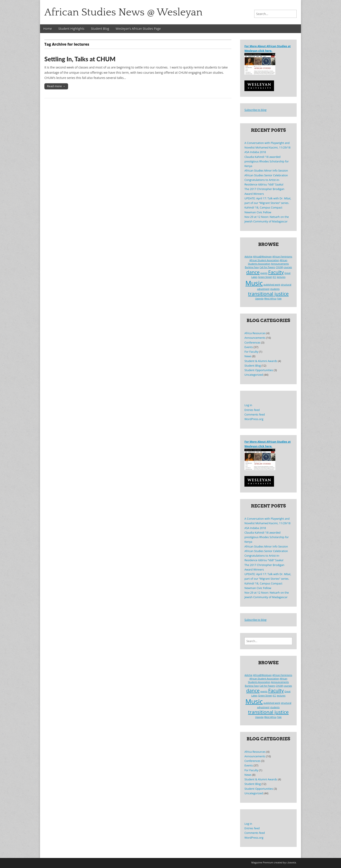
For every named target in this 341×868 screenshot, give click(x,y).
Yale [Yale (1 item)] (279, 299)
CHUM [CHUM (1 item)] (279, 267)
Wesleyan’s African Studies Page (138, 29)
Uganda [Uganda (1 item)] (259, 299)
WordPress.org (254, 419)
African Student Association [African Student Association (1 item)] (264, 260)
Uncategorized (254, 375)
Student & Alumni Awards (261, 361)
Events (249, 347)
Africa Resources (255, 333)
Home (48, 29)
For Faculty (251, 352)
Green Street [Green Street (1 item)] (265, 277)
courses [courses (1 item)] (288, 267)
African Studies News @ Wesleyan (123, 12)
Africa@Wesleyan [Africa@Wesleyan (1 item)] (262, 257)
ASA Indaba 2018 (255, 152)
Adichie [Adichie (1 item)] (248, 257)
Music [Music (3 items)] (254, 283)
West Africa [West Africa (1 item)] (270, 299)
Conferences (252, 343)
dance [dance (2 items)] (253, 272)
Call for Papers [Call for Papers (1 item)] (267, 267)
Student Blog (100, 29)
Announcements (255, 338)
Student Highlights (72, 29)
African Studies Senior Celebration (266, 175)
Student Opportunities (259, 370)
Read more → (56, 86)
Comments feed (255, 415)
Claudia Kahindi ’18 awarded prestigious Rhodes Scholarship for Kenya (267, 162)
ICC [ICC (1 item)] (274, 277)
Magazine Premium (262, 862)
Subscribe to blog (255, 110)
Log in (248, 405)
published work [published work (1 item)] (272, 285)
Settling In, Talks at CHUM (80, 59)
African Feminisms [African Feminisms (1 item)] (282, 257)
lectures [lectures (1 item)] (281, 277)
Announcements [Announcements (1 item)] (280, 264)
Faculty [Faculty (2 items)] (276, 272)
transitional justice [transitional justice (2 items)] (268, 294)
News (248, 356)
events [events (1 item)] (264, 273)
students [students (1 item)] (275, 289)
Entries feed (252, 410)
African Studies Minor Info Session (266, 171)
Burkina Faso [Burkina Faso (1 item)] (252, 267)
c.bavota (291, 862)
